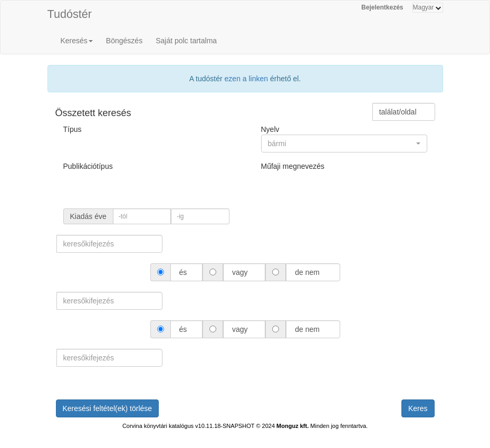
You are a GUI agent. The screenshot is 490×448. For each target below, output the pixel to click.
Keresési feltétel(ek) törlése (108, 408)
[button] (344, 144)
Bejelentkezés (382, 7)
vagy (240, 272)
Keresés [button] (77, 41)
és (183, 272)
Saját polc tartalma (186, 41)
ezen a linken (247, 79)
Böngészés (124, 41)
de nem (307, 272)
